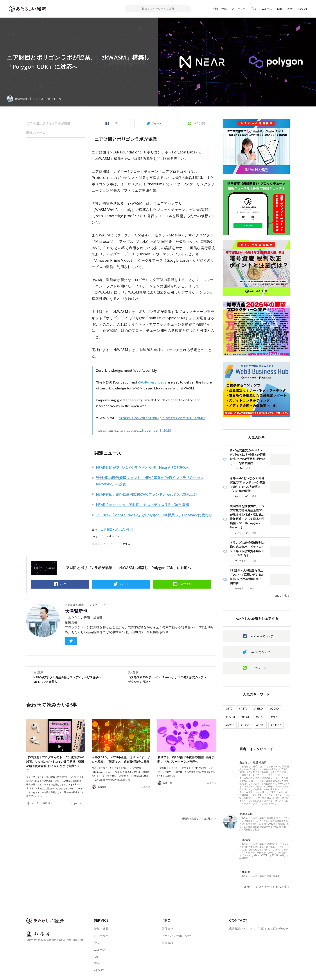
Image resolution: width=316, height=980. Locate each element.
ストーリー (239, 9)
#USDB (245, 725)
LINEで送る (199, 123)
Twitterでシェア (260, 652)
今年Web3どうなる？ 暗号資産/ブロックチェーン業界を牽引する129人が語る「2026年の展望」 (248, 485)
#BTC (229, 709)
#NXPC (230, 725)
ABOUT (303, 9)
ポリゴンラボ (124, 530)
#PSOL (245, 717)
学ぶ (253, 9)
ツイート (156, 123)
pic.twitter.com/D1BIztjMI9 (182, 418)
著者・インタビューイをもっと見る (267, 887)
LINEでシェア (258, 668)
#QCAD (274, 709)
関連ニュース (36, 133)
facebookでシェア (262, 636)
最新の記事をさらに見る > (199, 819)
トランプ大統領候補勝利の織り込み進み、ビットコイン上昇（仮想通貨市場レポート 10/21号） (247, 549)
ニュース (267, 9)
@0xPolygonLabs (152, 382)
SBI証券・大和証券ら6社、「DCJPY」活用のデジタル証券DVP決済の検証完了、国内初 (247, 577)
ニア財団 (106, 530)
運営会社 (167, 929)
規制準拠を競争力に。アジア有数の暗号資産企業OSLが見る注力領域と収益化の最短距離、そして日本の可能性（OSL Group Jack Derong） (247, 517)
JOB (280, 9)
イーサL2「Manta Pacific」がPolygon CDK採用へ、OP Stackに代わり (154, 515)
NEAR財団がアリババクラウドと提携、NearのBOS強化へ (143, 468)
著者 (290, 9)
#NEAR (127, 544)
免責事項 (167, 943)
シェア (114, 123)
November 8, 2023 (157, 430)
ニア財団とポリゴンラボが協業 (48, 123)
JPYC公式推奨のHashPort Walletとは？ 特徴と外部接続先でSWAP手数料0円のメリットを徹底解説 (248, 457)
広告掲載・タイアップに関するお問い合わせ (259, 929)
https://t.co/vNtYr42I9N (139, 418)
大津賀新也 (76, 611)
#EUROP (276, 725)
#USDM (230, 717)
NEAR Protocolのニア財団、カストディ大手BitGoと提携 (143, 505)
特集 (248, 468)
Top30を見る (281, 596)
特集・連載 (220, 9)
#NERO (259, 709)
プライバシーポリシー (176, 936)
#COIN (260, 717)
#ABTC (243, 709)
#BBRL (260, 725)
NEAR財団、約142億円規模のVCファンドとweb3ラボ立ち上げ (147, 494)
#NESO (275, 717)
